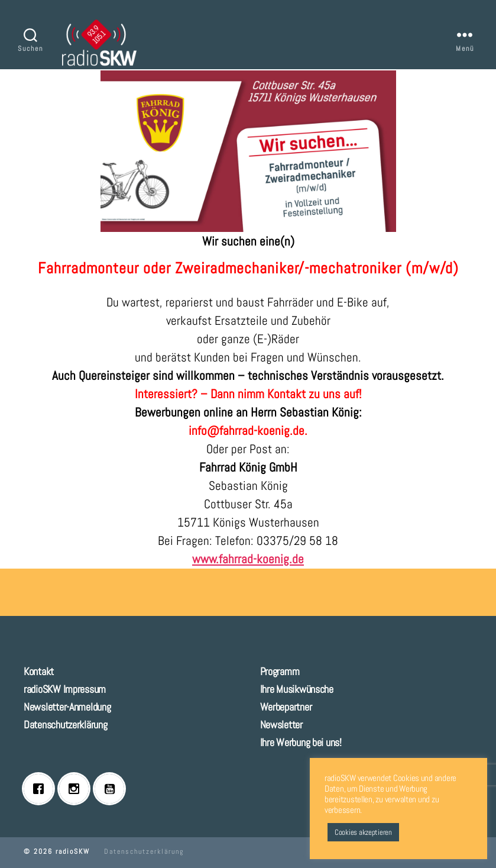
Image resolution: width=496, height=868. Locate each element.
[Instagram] (77, 789)
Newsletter (281, 725)
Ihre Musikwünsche (297, 689)
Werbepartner (286, 707)
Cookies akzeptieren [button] (363, 832)
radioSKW (73, 851)
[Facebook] (41, 789)
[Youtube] (112, 789)
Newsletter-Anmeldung (67, 707)
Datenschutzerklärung (66, 725)
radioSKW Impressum (65, 689)
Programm (280, 671)
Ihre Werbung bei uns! (301, 742)
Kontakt (39, 671)
